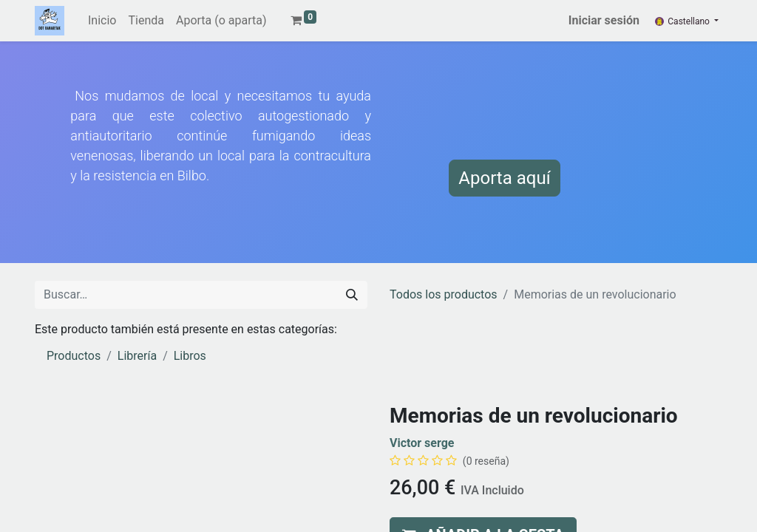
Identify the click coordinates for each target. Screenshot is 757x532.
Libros (190, 356)
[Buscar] (352, 295)
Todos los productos (444, 294)
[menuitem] (102, 21)
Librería (137, 356)
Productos (74, 356)
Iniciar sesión (604, 20)
